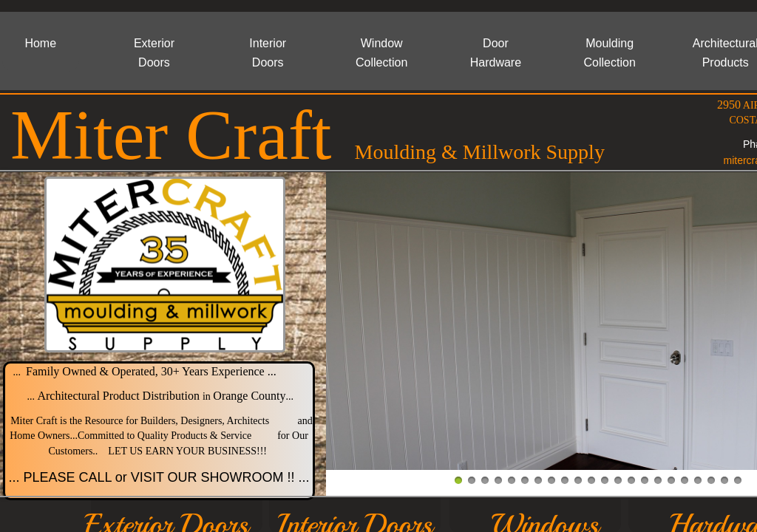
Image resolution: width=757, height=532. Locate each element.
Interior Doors (268, 53)
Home (40, 43)
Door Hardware (496, 53)
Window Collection (381, 53)
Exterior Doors (154, 53)
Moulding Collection (610, 53)
